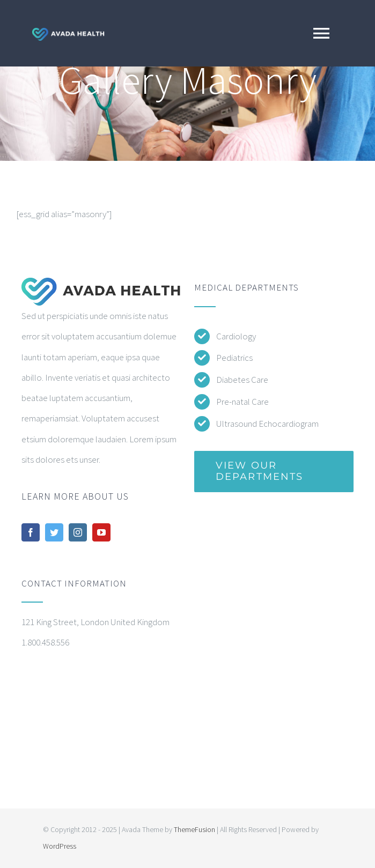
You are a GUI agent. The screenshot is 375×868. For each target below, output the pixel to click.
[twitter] (54, 532)
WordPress (60, 846)
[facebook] (31, 532)
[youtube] (101, 532)
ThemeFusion (194, 829)
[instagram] (78, 532)
